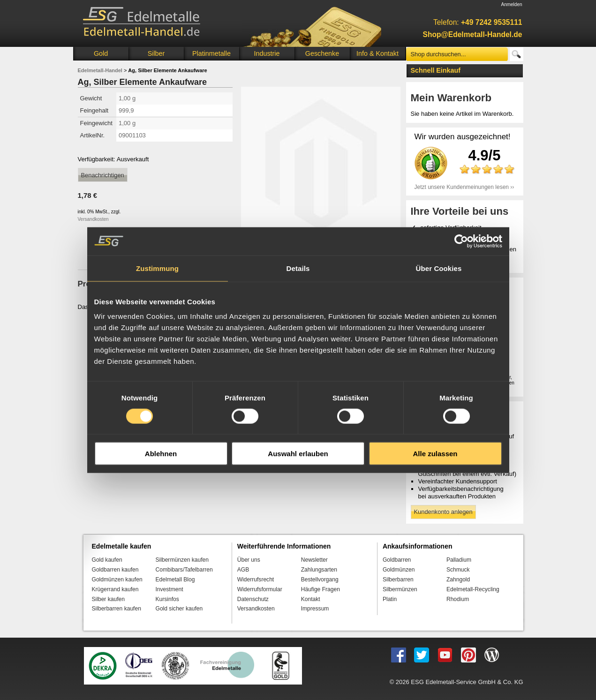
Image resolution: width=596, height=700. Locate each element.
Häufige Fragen (321, 589)
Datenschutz (253, 599)
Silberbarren (398, 580)
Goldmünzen (399, 570)
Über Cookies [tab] (439, 268)
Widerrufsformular (260, 589)
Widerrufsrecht (256, 580)
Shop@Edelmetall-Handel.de (473, 34)
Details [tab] (298, 268)
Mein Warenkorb (451, 98)
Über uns (249, 560)
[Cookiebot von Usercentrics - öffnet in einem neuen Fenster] (461, 241)
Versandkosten (93, 219)
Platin (390, 599)
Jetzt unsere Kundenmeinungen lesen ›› (464, 187)
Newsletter (314, 560)
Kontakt (311, 599)
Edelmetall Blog (175, 580)
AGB (243, 570)
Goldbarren (397, 560)
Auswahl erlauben (298, 454)
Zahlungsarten (319, 570)
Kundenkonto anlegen (443, 512)
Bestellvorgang (320, 580)
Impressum (315, 609)
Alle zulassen (435, 454)
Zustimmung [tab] (157, 268)
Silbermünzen (400, 589)
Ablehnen (161, 454)
